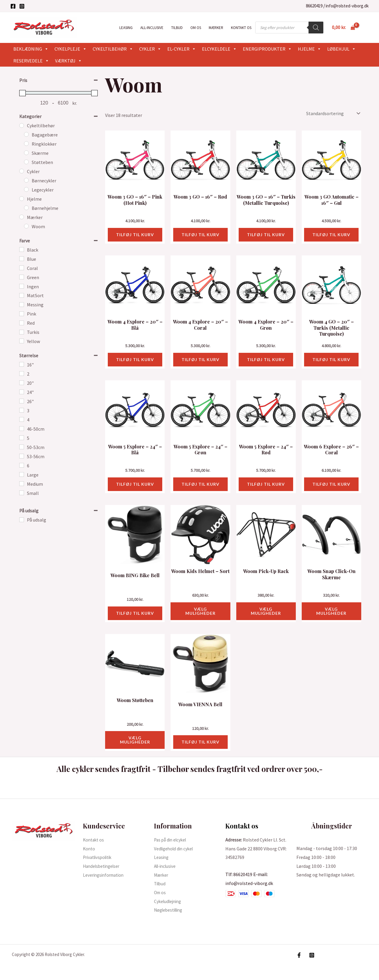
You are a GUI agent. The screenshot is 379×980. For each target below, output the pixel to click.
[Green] (22, 277)
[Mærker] (22, 217)
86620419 (314, 6)
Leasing (126, 28)
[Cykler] (22, 171)
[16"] (22, 364)
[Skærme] (26, 153)
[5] (22, 438)
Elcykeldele (219, 49)
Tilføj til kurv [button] (135, 235)
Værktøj (69, 61)
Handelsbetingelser (103, 866)
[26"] (22, 401)
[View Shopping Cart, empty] (343, 28)
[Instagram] (22, 6)
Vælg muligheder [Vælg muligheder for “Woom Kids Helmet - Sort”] (200, 611)
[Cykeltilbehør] (22, 125)
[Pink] (22, 314)
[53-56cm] (22, 456)
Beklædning (31, 49)
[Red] (22, 323)
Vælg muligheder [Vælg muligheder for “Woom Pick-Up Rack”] (266, 611)
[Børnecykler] (26, 180)
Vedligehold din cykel (175, 849)
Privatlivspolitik (99, 857)
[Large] (22, 474)
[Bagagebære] (26, 134)
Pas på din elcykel (172, 840)
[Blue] (22, 259)
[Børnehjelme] (26, 208)
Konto (89, 849)
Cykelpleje (71, 49)
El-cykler (182, 49)
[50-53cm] (22, 447)
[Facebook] (13, 6)
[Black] (22, 250)
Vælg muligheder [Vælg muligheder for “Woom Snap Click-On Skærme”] (331, 611)
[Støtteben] (26, 162)
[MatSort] (22, 295)
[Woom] (26, 226)
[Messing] (22, 305)
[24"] (22, 392)
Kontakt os (241, 28)
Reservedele (31, 61)
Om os (196, 28)
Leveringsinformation (105, 875)
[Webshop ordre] (333, 113)
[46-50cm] (22, 429)
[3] (22, 410)
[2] (22, 374)
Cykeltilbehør (113, 49)
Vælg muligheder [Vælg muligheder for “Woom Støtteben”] (135, 740)
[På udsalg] (22, 520)
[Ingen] (22, 286)
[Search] (316, 28)
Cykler (150, 49)
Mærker (216, 28)
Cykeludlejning (169, 901)
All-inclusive (152, 28)
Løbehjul (342, 49)
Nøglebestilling (170, 910)
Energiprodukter (267, 49)
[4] (22, 419)
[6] (22, 465)
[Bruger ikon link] (366, 28)
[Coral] (22, 268)
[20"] (22, 383)
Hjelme (310, 49)
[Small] (22, 493)
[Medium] (22, 484)
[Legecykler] (26, 189)
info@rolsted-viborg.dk (347, 6)
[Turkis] (22, 332)
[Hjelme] (22, 199)
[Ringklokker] (26, 144)
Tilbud (177, 28)
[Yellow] (22, 341)
